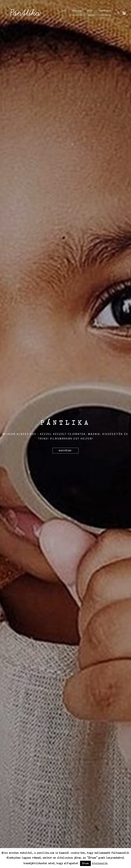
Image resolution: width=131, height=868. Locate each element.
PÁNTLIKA (77, 11)
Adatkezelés (100, 863)
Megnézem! (65, 450)
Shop (64, 11)
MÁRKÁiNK (78, 15)
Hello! (91, 15)
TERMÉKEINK (105, 11)
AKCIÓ (90, 11)
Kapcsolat (106, 15)
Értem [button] (85, 863)
